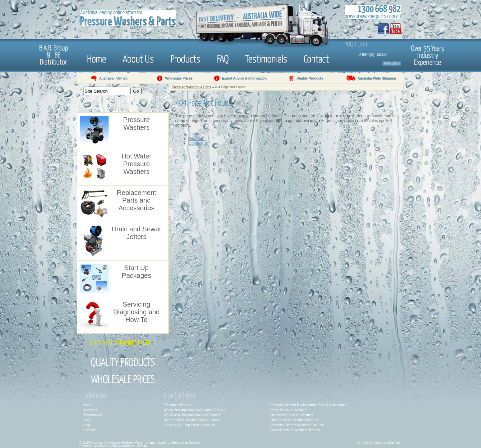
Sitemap (394, 442)
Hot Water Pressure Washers (292, 415)
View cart (392, 63)
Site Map (197, 139)
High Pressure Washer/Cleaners (294, 420)
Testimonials (266, 59)
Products (185, 59)
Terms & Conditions (371, 442)
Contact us (198, 143)
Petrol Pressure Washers (289, 410)
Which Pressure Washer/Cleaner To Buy (193, 410)
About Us (138, 59)
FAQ (223, 59)
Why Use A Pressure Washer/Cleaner (191, 415)
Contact (316, 59)
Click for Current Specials (123, 343)
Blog (87, 425)
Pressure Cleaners (178, 405)
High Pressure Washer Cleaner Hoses (192, 420)
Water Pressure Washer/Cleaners (295, 430)
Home (96, 59)
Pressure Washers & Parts (192, 87)
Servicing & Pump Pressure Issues (189, 425)
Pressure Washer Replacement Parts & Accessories (309, 405)
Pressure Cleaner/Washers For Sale (297, 425)
